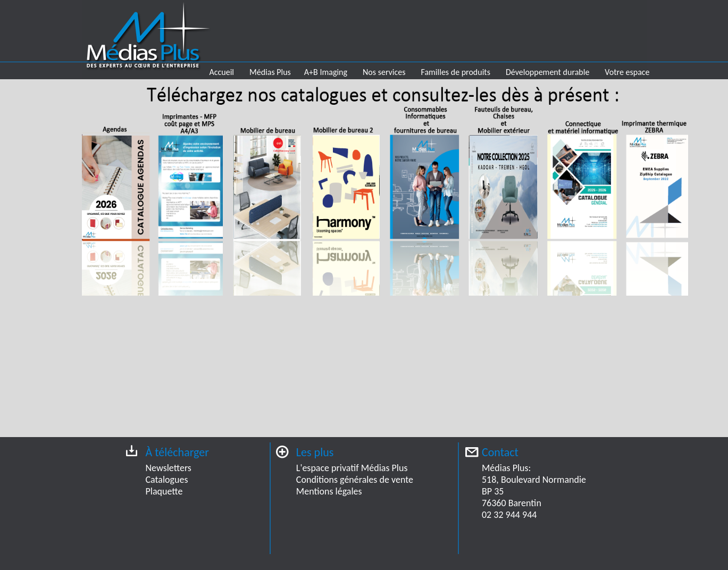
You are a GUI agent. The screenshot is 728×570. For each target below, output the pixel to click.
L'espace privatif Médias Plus (352, 468)
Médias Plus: (506, 468)
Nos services (384, 72)
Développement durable (547, 72)
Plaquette (164, 491)
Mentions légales (329, 491)
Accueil (222, 72)
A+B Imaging (326, 72)
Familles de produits (456, 72)
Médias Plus (270, 72)
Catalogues (167, 480)
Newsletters (169, 468)
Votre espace (627, 72)
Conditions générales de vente (355, 480)
